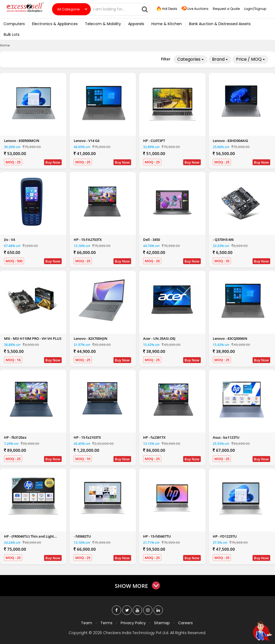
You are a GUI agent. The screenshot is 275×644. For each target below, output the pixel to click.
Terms (106, 623)
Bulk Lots (12, 34)
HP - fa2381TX (154, 437)
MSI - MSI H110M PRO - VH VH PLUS (33, 338)
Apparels (136, 24)
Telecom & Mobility (103, 24)
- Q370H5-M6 (223, 240)
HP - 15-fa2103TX (87, 437)
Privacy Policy (133, 623)
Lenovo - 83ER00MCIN (22, 141)
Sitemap (162, 623)
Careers (185, 623)
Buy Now (53, 162)
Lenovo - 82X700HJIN (91, 338)
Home (5, 45)
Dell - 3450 (152, 240)
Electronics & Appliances (55, 24)
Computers (14, 24)
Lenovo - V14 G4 (87, 141)
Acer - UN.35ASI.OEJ (159, 338)
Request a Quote (226, 9)
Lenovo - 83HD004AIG (230, 141)
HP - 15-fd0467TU (157, 536)
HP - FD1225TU (225, 536)
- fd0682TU (82, 536)
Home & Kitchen (167, 24)
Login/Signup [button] (255, 9)
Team (87, 623)
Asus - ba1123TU (226, 437)
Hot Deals (167, 9)
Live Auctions (195, 9)
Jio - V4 (9, 240)
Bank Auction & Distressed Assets (220, 24)
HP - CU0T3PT (154, 141)
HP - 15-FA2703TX (88, 240)
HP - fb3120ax (15, 437)
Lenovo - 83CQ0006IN (230, 338)
